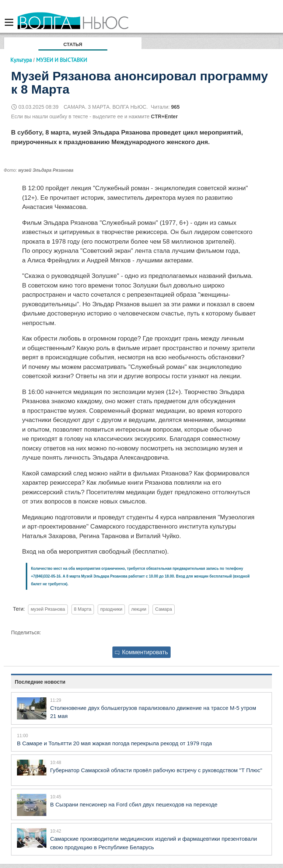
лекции (139, 609)
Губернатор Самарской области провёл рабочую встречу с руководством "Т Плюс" (156, 770)
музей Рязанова (48, 609)
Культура (21, 60)
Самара (164, 609)
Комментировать (141, 652)
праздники (111, 609)
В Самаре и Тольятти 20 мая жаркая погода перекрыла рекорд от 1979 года (114, 743)
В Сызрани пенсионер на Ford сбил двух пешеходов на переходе (134, 804)
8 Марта (83, 609)
